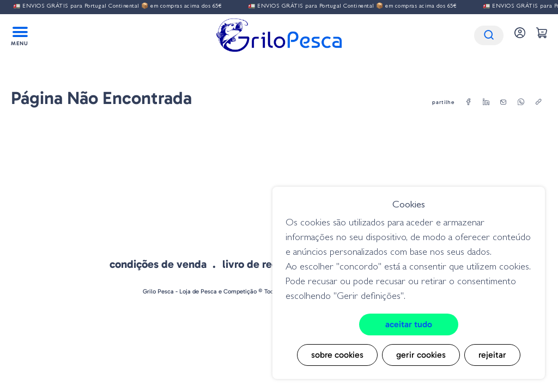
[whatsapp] (521, 102)
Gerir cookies (421, 355)
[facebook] (469, 102)
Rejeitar (492, 355)
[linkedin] (486, 102)
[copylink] (538, 102)
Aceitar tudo (409, 324)
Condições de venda (158, 264)
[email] (504, 102)
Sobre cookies (337, 355)
